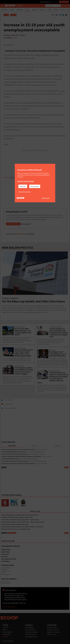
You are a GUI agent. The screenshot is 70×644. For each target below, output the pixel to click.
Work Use (23, 186)
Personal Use (35, 186)
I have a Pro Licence (24, 192)
